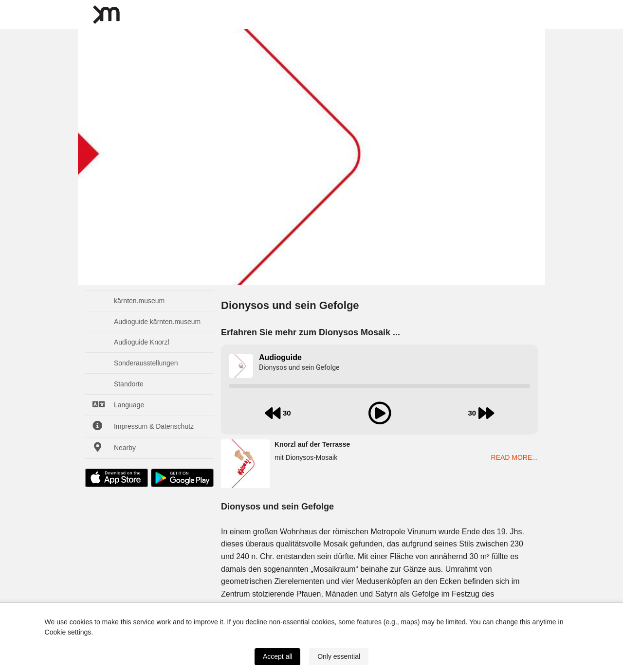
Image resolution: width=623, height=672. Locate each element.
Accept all (278, 656)
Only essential (339, 656)
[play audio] (380, 413)
